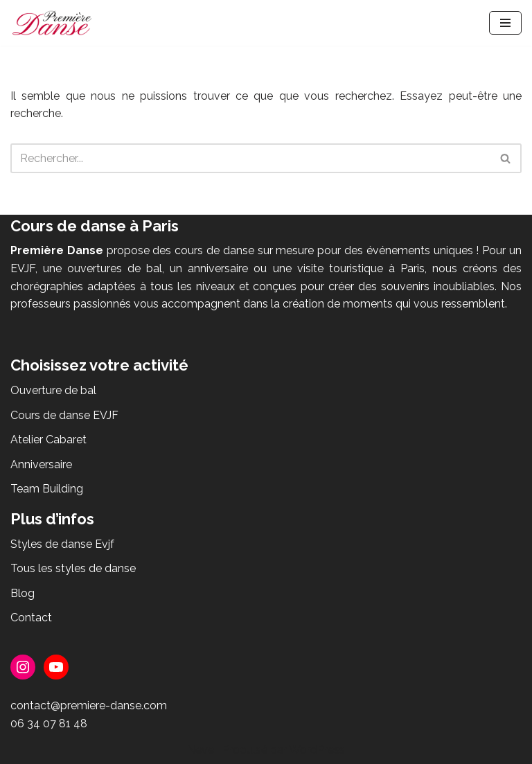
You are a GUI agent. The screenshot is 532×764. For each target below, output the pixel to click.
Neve (201, 750)
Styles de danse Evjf (62, 544)
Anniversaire (41, 464)
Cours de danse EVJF (64, 415)
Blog (23, 593)
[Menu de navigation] (505, 23)
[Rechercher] (250, 158)
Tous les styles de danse (73, 568)
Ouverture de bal (53, 390)
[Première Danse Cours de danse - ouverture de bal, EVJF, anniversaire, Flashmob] (52, 23)
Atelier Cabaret (48, 439)
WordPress (317, 750)
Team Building (47, 489)
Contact (31, 618)
